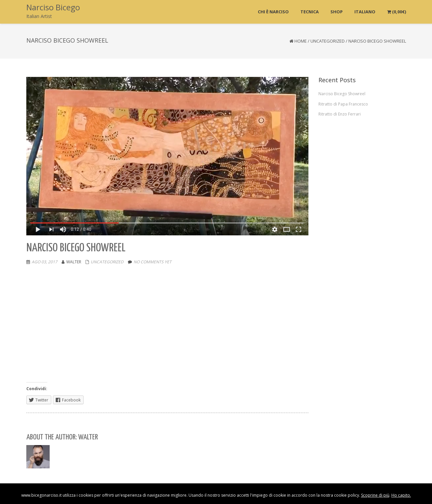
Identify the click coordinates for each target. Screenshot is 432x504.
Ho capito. (401, 495)
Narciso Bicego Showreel (342, 94)
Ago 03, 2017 (44, 262)
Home (301, 41)
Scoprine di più (375, 495)
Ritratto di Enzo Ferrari (340, 114)
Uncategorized (328, 41)
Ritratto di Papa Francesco (343, 104)
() (397, 12)
